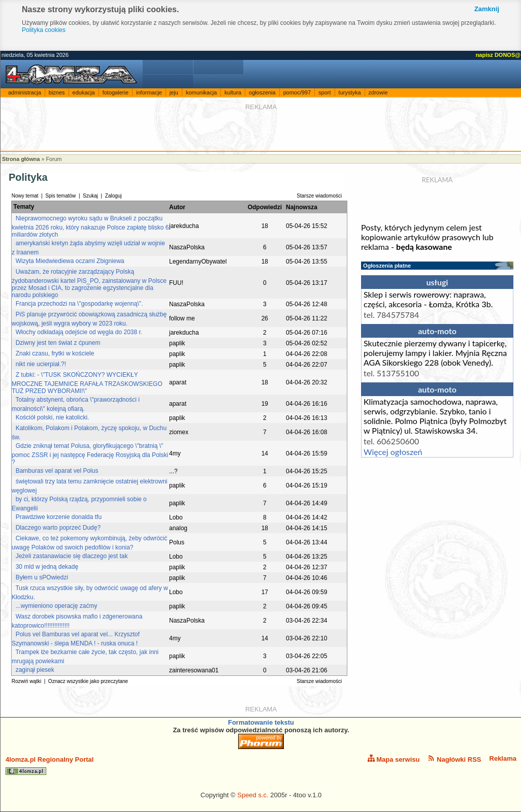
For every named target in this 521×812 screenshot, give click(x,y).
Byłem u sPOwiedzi (42, 577)
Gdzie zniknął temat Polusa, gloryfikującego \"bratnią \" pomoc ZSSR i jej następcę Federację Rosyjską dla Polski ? (90, 454)
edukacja (84, 92)
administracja (25, 92)
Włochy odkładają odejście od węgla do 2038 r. (79, 332)
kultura (233, 92)
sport (324, 92)
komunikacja (201, 92)
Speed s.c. (253, 795)
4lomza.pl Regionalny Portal (50, 765)
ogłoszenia (262, 92)
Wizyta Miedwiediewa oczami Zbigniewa (70, 261)
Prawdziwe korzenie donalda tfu (59, 517)
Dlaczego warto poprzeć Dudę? (58, 528)
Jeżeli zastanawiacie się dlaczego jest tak (72, 556)
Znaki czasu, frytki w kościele (55, 353)
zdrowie (378, 92)
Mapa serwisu (394, 759)
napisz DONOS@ (498, 55)
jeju (174, 92)
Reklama (503, 758)
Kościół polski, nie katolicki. (53, 417)
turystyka (350, 92)
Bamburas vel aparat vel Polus (57, 471)
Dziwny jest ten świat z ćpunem (58, 343)
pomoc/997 (297, 92)
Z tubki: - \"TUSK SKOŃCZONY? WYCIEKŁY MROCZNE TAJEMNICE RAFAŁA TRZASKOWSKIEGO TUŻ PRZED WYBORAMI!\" (87, 383)
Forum (54, 159)
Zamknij (487, 9)
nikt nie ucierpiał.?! (41, 364)
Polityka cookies (44, 30)
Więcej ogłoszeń (393, 452)
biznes (57, 92)
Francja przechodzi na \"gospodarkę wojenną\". (79, 304)
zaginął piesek (35, 670)
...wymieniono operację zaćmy (57, 606)
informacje (149, 92)
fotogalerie (116, 92)
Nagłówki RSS (454, 759)
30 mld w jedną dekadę (47, 567)
